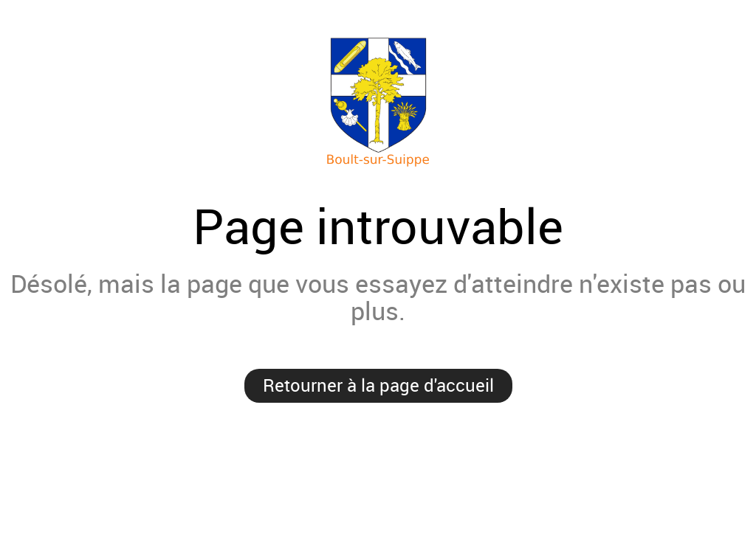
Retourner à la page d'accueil (378, 385)
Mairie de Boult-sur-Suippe (378, 103)
